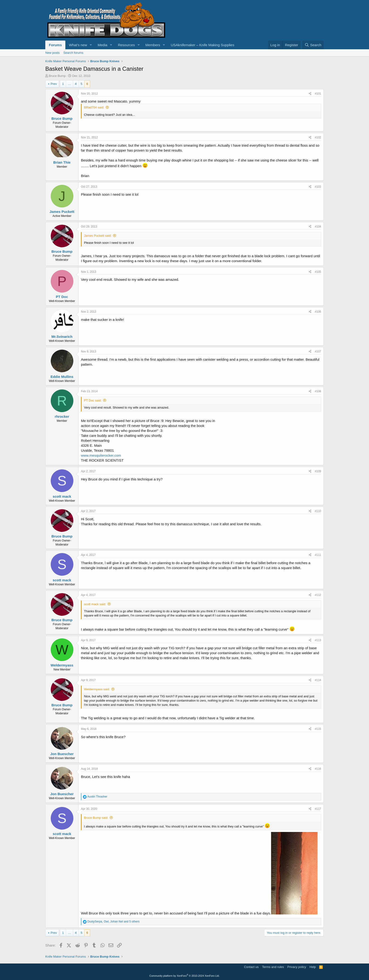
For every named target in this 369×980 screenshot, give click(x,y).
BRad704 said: (94, 107)
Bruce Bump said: (96, 818)
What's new (78, 45)
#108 (318, 391)
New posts (52, 53)
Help (313, 967)
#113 (318, 640)
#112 (318, 595)
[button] (91, 45)
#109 (318, 471)
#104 (318, 227)
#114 (318, 680)
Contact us (251, 967)
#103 (318, 187)
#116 (318, 769)
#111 (318, 555)
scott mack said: (95, 604)
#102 (318, 137)
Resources (126, 45)
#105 (318, 272)
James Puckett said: (98, 236)
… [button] (69, 84)
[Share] (310, 94)
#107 (318, 351)
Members (153, 45)
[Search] (313, 45)
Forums (55, 45)
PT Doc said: (93, 400)
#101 (318, 94)
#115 (318, 729)
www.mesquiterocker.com (101, 455)
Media (103, 45)
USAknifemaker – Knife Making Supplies (203, 45)
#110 (318, 511)
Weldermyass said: (97, 689)
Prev (54, 84)
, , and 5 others (113, 922)
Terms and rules (273, 967)
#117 (318, 809)
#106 (318, 312)
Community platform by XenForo (184, 976)
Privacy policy (297, 967)
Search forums (73, 53)
